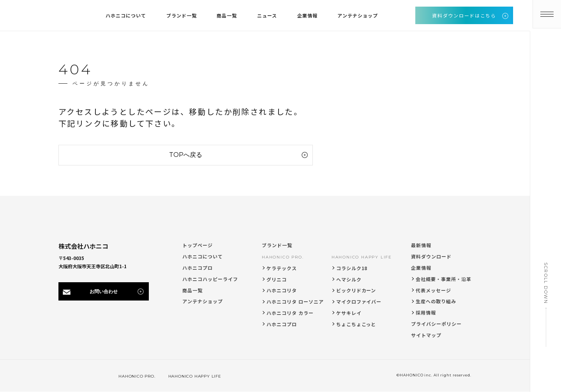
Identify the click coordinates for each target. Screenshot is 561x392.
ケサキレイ (349, 313)
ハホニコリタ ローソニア (295, 301)
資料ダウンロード (431, 256)
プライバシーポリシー (436, 324)
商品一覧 (192, 290)
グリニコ (277, 279)
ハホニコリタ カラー (290, 313)
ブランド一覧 (277, 245)
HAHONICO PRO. (283, 257)
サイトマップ (426, 335)
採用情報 (426, 312)
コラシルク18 (352, 268)
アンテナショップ (203, 301)
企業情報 (421, 268)
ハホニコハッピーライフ (210, 279)
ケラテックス (282, 268)
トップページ (198, 245)
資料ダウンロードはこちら (464, 15)
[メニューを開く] (545, 16)
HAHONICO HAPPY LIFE (362, 257)
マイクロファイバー (359, 301)
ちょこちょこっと (356, 324)
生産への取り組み (436, 301)
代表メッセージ (433, 290)
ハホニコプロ (198, 268)
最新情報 (421, 245)
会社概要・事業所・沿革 (444, 279)
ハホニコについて (203, 256)
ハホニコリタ (282, 290)
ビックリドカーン (356, 290)
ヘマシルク (349, 279)
